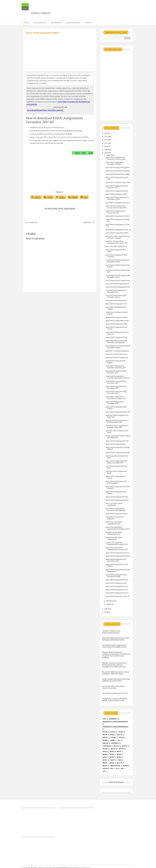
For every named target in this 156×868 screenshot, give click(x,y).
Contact (89, 23)
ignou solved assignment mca (116, 337)
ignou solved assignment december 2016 (115, 403)
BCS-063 (105, 735)
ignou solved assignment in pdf (117, 441)
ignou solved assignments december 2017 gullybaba (115, 510)
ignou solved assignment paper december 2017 (117, 187)
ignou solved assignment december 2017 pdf (115, 163)
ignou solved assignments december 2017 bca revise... (116, 158)
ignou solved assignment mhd (117, 324)
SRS (112, 769)
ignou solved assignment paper (117, 191)
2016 (106, 609)
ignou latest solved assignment (117, 358)
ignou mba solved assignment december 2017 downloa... (116, 342)
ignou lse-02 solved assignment (117, 351)
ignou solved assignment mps (116, 317)
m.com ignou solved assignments (118, 280)
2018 (106, 150)
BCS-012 (113, 732)
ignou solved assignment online (117, 233)
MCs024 (119, 757)
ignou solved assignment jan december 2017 (116, 372)
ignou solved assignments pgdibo (118, 174)
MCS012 (112, 752)
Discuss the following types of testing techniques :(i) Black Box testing (115, 639)
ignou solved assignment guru (117, 514)
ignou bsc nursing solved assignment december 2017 (116, 242)
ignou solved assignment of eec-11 (118, 203)
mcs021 (105, 757)
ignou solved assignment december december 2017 (116, 367)
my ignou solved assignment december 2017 (116, 291)
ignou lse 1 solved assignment (116, 354)
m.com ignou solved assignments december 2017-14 (118, 276)
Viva (104, 771)
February (109, 601)
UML (122, 769)
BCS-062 (121, 732)
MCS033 (120, 760)
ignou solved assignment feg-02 (117, 553)
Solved (105, 769)
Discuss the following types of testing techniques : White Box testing (115, 673)
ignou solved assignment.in (116, 444)
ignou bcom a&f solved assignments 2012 (114, 533)
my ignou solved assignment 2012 (118, 287)
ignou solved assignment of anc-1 (118, 216)
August (108, 155)
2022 (106, 140)
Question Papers (73, 23)
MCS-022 (121, 749)
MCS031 (105, 760)
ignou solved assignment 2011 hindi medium (116, 482)
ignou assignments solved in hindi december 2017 (118, 437)
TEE (117, 769)
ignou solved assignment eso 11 (117, 586)
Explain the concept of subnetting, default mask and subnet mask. (115, 700)
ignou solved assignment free (116, 583)
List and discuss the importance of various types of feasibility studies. (114, 646)
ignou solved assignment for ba (117, 580)
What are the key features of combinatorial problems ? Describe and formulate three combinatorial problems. (116, 655)
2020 (106, 146)
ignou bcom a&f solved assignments (114, 538)
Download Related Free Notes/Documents (45, 110)
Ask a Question (40, 23)
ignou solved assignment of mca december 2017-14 (117, 198)
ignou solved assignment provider (118, 183)
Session (125, 766)
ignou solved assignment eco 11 (117, 590)
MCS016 (119, 754)
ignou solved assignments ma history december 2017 (116, 462)
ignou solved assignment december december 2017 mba (117, 377)
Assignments (56, 23)
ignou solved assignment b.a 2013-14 (115, 693)
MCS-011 (116, 746)
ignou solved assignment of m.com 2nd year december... (117, 207)
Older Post (87, 223)
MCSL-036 (119, 763)
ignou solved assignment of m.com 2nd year (116, 212)
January (109, 604)
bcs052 (112, 735)
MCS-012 (124, 746)
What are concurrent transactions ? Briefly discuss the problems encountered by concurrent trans (115, 665)
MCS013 (119, 752)
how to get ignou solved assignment (114, 504)
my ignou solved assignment (116, 301)
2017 (106, 153)
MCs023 (112, 757)
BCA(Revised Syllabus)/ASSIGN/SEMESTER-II (115, 727)
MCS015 (112, 754)
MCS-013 (105, 749)
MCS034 (105, 763)
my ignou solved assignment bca (117, 284)
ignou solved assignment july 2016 (118, 412)
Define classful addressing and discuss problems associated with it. (116, 680)
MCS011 (105, 752)
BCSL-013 (120, 735)
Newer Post (33, 223)
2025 (106, 133)
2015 (106, 612)
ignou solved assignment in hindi (118, 453)
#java (104, 719)
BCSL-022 (113, 738)
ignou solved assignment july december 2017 (116, 387)
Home (26, 23)
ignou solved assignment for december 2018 (116, 560)
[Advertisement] (60, 51)
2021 (106, 143)
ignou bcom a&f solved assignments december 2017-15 (118, 528)
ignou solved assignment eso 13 (117, 593)
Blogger (121, 782)
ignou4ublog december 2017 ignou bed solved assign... (118, 347)
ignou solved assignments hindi (117, 500)
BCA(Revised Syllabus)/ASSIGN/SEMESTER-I (115, 722)
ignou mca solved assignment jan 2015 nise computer (118, 237)
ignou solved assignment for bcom (118, 556)
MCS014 (105, 754)
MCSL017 (105, 766)
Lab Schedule (107, 746)
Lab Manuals (115, 743)
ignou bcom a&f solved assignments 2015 (114, 523)
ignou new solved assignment (116, 246)
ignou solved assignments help (117, 497)
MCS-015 (113, 749)
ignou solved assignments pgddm (118, 171)
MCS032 (113, 760)
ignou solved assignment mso (116, 304)
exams (112, 740)
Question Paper (115, 766)
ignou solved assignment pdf (116, 194)
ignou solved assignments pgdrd (117, 168)
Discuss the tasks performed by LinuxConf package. (113, 687)
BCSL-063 (121, 738)
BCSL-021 (105, 738)
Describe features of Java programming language (111, 632)
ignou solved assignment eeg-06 (117, 596)
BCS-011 (105, 732)
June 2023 (105, 743)
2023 (106, 137)
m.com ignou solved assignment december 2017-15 (117, 261)
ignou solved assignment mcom (117, 321)
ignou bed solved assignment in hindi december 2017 (117, 421)
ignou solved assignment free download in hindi (116, 576)
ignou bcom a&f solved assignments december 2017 (117, 543)
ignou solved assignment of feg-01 (118, 230)
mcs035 (112, 763)
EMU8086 (105, 740)
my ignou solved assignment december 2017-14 (116, 296)
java (119, 740)
